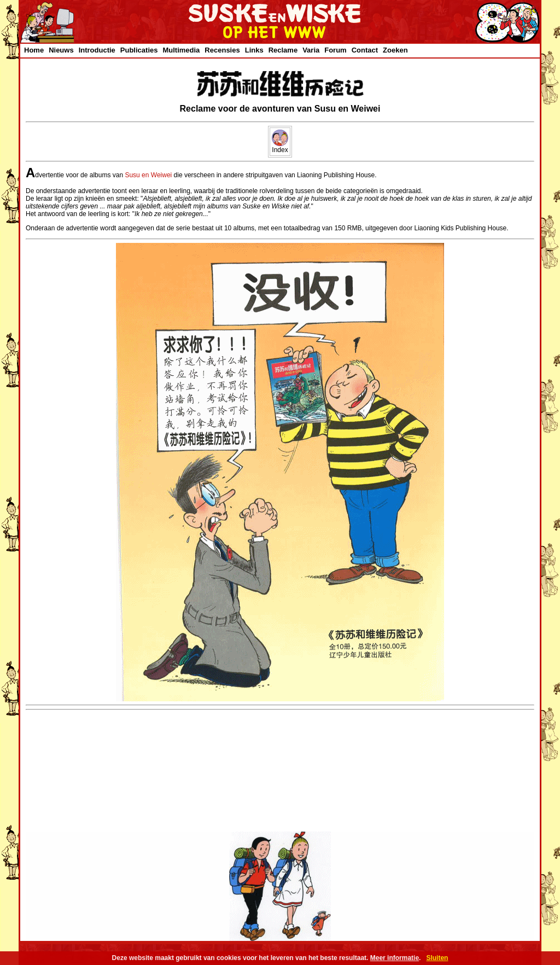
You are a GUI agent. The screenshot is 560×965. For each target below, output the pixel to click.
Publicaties (139, 50)
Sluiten (437, 958)
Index (280, 147)
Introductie (97, 50)
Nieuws (61, 50)
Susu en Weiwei (148, 175)
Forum (335, 50)
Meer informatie (395, 958)
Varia (311, 50)
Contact (365, 50)
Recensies (222, 50)
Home (34, 50)
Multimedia (181, 50)
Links (254, 50)
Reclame (283, 50)
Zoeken (395, 50)
